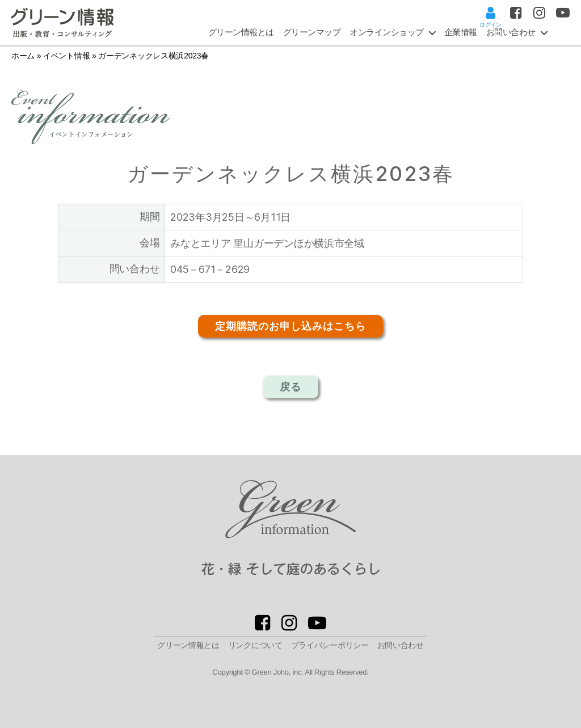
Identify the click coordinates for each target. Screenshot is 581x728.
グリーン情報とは (241, 32)
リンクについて (255, 645)
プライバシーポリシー (330, 645)
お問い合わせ (401, 645)
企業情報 (461, 32)
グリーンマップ (312, 32)
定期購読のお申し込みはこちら (290, 326)
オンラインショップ (387, 32)
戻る (290, 387)
